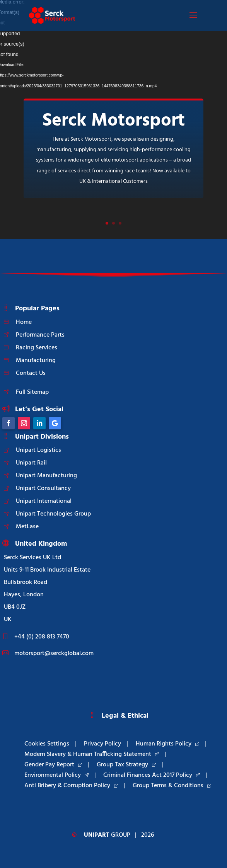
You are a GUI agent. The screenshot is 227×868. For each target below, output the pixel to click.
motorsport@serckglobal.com (54, 654)
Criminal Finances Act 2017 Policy (152, 775)
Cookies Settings (47, 744)
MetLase (27, 527)
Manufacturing (36, 361)
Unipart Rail (31, 463)
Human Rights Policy (167, 744)
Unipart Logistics (38, 450)
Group (107, 835)
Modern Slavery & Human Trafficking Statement (92, 754)
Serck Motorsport (114, 121)
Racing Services (37, 348)
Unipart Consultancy (43, 488)
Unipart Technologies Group (53, 514)
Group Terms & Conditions (172, 786)
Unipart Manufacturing (46, 476)
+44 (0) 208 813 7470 (42, 637)
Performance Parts (40, 335)
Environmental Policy (56, 775)
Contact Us (31, 373)
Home (24, 322)
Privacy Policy (102, 744)
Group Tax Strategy (126, 765)
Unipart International (44, 501)
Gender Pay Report (53, 765)
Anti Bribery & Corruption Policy (71, 786)
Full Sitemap (32, 392)
